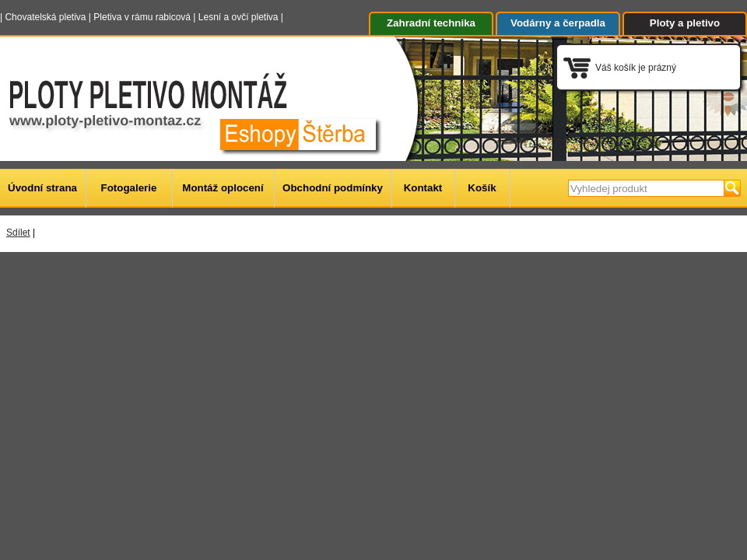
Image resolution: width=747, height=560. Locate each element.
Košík (482, 188)
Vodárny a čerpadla (558, 23)
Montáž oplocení (223, 188)
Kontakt (423, 188)
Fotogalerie (129, 188)
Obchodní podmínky (333, 188)
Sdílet (18, 233)
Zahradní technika (431, 23)
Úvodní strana (42, 188)
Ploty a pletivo (685, 23)
